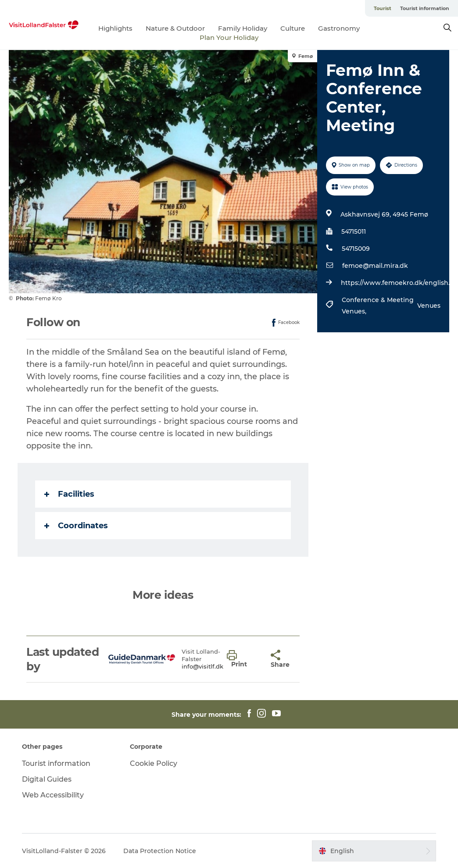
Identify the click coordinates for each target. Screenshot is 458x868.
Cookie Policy (154, 763)
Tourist (383, 8)
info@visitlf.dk (202, 666)
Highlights (115, 28)
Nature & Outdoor (175, 28)
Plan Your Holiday (229, 37)
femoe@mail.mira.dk (375, 266)
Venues (429, 306)
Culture (293, 28)
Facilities (69, 494)
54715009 (356, 249)
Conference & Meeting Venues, (378, 306)
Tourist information (425, 8)
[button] (242, 659)
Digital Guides (47, 779)
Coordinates (76, 526)
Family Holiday (243, 28)
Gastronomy (339, 28)
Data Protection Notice (160, 851)
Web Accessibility (53, 795)
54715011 (354, 231)
